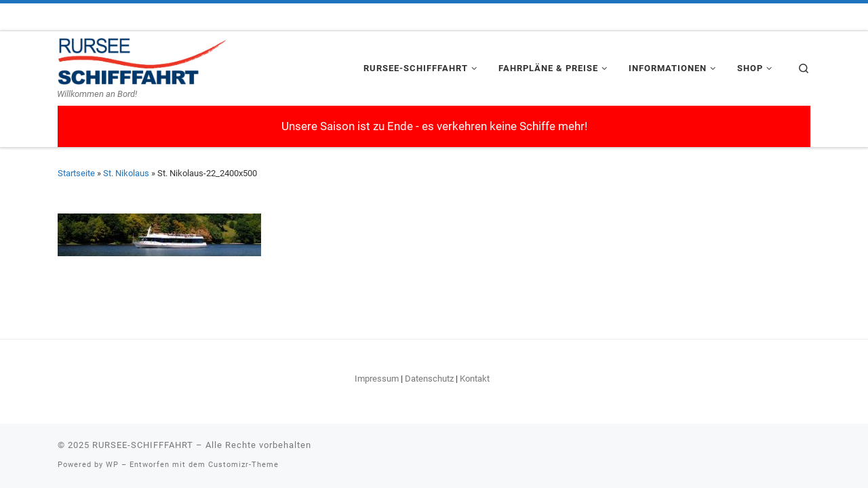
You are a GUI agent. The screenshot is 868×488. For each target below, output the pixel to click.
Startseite (76, 173)
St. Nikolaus (126, 173)
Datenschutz (429, 379)
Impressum (377, 379)
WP (112, 465)
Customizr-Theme (243, 465)
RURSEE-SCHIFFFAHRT (143, 445)
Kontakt (475, 379)
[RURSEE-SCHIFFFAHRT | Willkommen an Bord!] (142, 59)
